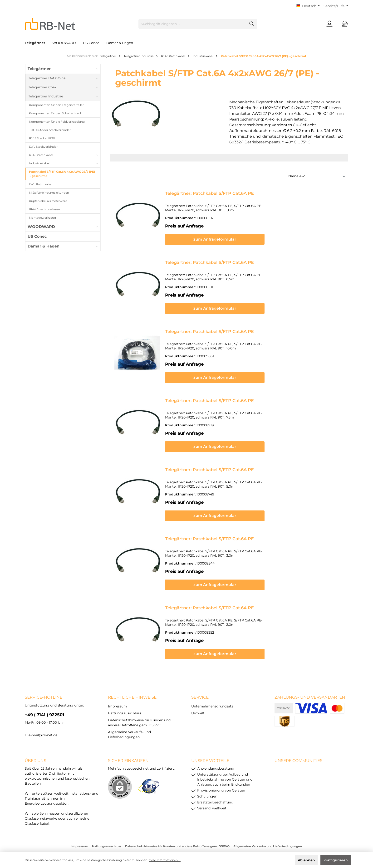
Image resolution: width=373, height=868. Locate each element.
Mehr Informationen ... (165, 860)
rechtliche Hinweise (132, 679)
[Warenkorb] (343, 24)
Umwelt (198, 695)
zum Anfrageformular (255, 235)
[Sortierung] (317, 176)
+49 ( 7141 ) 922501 (44, 696)
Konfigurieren (336, 860)
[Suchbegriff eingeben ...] (192, 24)
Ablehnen (306, 860)
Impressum (118, 688)
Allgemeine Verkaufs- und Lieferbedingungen (268, 828)
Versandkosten (174, 836)
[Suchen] (252, 24)
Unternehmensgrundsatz (212, 688)
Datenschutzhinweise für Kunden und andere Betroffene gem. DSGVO (177, 828)
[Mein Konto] (329, 24)
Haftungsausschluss (125, 695)
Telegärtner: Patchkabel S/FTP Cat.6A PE (209, 193)
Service (200, 679)
